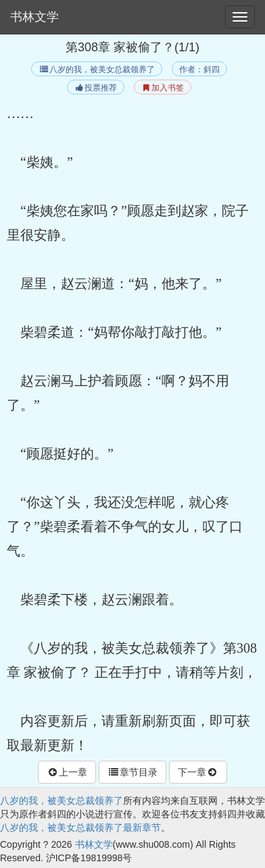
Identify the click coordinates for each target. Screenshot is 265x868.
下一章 (198, 772)
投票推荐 (96, 88)
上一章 (67, 772)
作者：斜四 (199, 70)
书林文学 (34, 17)
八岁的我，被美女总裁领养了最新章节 (80, 828)
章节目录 (132, 772)
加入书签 (163, 88)
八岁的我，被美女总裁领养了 (96, 70)
